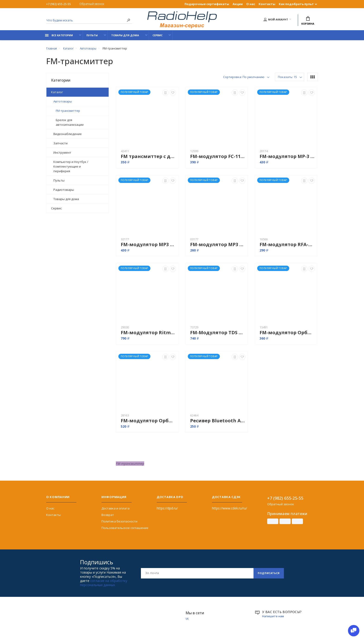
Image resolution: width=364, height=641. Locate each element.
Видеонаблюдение (68, 136)
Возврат (108, 517)
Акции (238, 4)
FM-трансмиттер (68, 113)
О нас (251, 4)
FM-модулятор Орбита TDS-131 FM (287, 335)
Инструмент (62, 155)
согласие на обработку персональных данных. (104, 585)
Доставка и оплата (115, 511)
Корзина (308, 21)
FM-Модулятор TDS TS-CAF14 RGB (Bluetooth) (218, 335)
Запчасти (60, 146)
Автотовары (63, 104)
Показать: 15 (287, 79)
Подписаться (267, 576)
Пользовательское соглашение (125, 530)
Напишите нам (274, 619)
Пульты (92, 38)
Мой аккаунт (276, 20)
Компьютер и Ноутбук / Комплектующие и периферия (71, 169)
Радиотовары (64, 192)
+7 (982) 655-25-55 (59, 4)
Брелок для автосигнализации (70, 125)
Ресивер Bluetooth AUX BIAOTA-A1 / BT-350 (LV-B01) (218, 423)
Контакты (267, 4)
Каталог (57, 95)
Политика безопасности (119, 524)
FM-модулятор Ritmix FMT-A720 (148, 335)
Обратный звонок (94, 4)
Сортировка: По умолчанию (244, 79)
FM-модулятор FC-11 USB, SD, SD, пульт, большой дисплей (218, 159)
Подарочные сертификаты (207, 4)
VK (187, 621)
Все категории (59, 38)
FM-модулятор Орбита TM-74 (148, 423)
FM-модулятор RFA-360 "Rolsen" (287, 247)
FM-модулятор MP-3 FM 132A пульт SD (287, 159)
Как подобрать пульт (296, 4)
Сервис (158, 38)
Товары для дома (125, 38)
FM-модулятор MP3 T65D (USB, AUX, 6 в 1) (148, 247)
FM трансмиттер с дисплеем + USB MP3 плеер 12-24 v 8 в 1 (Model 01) (148, 159)
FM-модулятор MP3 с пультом (218, 247)
